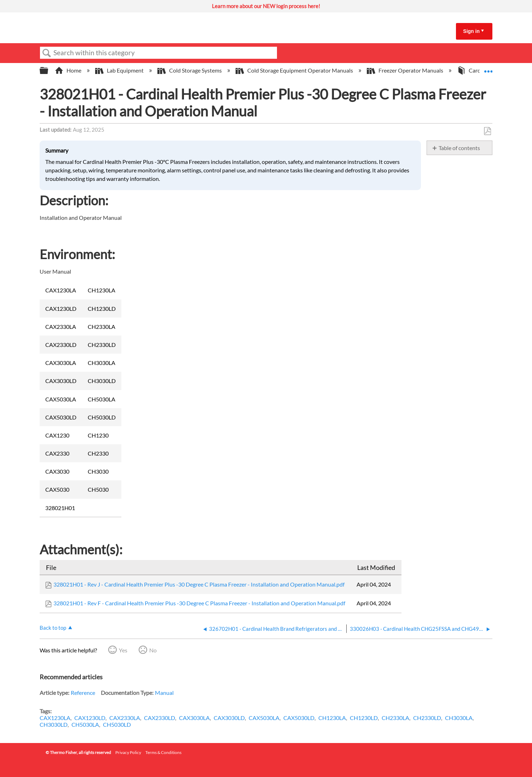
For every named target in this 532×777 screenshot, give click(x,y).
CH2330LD (427, 718)
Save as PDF (487, 131)
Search (47, 53)
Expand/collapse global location (488, 68)
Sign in (471, 31)
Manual (164, 693)
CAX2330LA (125, 718)
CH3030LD (54, 724)
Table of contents (459, 148)
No (153, 650)
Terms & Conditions (163, 752)
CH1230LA (332, 718)
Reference (83, 693)
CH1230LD (364, 718)
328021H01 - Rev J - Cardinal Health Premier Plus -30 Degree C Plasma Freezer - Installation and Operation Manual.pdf (199, 584)
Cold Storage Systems (190, 70)
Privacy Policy (128, 752)
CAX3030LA (194, 718)
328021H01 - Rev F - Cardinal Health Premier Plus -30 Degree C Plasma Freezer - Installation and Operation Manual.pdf (199, 603)
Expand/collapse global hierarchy (48, 71)
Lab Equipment (120, 70)
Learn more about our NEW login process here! (266, 6)
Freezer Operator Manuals (406, 70)
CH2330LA (395, 718)
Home (69, 70)
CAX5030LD (299, 718)
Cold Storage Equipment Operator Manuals (295, 70)
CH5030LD (117, 724)
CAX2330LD (160, 718)
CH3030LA (459, 718)
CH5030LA (85, 724)
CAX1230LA (55, 718)
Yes (123, 650)
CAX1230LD (90, 718)
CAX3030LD (229, 718)
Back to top (53, 628)
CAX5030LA (264, 718)
